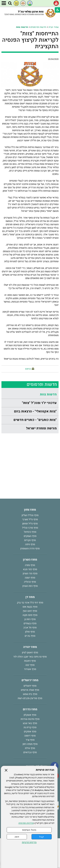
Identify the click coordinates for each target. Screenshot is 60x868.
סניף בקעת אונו (30, 607)
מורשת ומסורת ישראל (41, 428)
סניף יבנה (30, 665)
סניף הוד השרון (30, 573)
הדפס (28, 369)
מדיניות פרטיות (29, 842)
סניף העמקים (30, 536)
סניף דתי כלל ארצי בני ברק (30, 603)
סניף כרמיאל (30, 532)
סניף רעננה (30, 578)
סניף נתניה (30, 565)
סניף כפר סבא (30, 569)
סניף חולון (30, 632)
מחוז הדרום (30, 709)
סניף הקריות (30, 540)
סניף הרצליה (30, 582)
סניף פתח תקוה (30, 615)
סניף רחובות (30, 661)
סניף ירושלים (30, 686)
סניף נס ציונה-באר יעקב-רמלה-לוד (30, 657)
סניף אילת (30, 748)
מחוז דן (30, 597)
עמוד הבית (54, 27)
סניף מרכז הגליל (30, 528)
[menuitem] (30, 395)
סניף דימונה (30, 736)
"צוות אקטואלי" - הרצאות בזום (35, 411)
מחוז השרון (30, 560)
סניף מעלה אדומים (30, 690)
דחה (17, 837)
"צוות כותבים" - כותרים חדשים (35, 420)
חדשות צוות (22, 27)
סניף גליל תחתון (30, 524)
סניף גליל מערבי (30, 519)
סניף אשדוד (30, 669)
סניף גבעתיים (30, 623)
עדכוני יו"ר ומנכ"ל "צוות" (39, 403)
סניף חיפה (30, 544)
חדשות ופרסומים (38, 27)
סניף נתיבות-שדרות (30, 719)
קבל (42, 837)
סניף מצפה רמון (30, 744)
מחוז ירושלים (30, 680)
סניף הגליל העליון (30, 515)
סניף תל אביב (30, 628)
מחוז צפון (30, 510)
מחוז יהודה (30, 647)
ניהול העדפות (29, 830)
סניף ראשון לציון (30, 653)
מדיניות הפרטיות (26, 823)
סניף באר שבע (30, 723)
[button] (10, 3)
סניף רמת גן (30, 619)
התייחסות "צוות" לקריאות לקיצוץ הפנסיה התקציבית (30, 40)
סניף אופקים (30, 732)
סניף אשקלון (30, 715)
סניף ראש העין (30, 611)
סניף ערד (30, 740)
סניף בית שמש (30, 694)
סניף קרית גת (30, 727)
